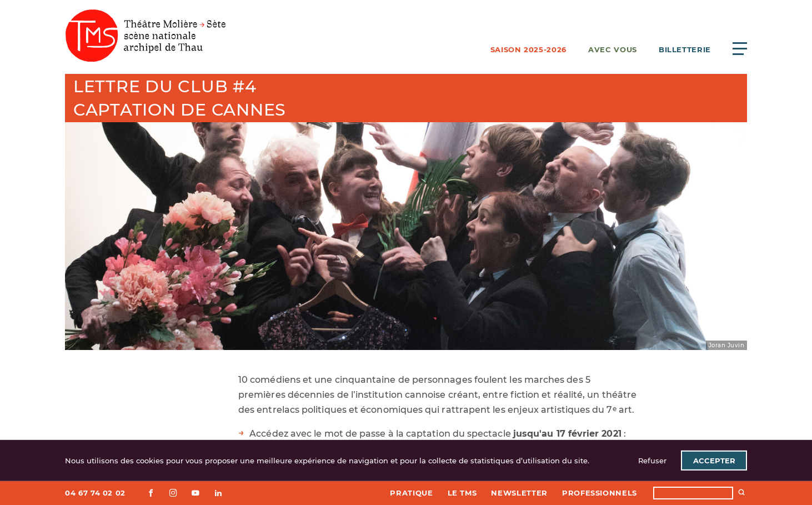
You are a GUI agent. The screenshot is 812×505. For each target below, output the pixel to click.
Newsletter (519, 493)
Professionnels (600, 493)
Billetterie (685, 49)
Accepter (714, 461)
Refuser (652, 461)
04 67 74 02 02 (95, 493)
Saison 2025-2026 (528, 49)
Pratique (411, 493)
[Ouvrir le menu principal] (740, 48)
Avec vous (613, 49)
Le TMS (462, 493)
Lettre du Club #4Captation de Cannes (180, 98)
